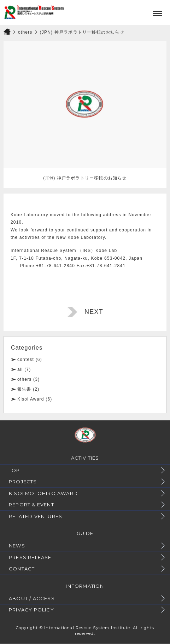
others (25, 379)
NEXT (94, 312)
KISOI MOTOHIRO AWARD (43, 493)
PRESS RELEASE (30, 557)
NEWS (17, 546)
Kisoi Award (31, 399)
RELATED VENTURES (36, 516)
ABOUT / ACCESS (32, 598)
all (20, 369)
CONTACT (22, 569)
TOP (14, 470)
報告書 (24, 389)
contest (26, 360)
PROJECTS (23, 482)
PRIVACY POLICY (31, 610)
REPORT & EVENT (31, 505)
